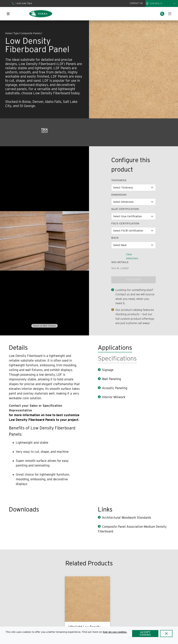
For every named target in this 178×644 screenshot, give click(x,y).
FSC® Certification (125, 223)
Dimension (119, 195)
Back (115, 238)
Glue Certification (125, 209)
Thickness (119, 180)
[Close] (166, 634)
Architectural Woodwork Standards (127, 518)
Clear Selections (132, 256)
